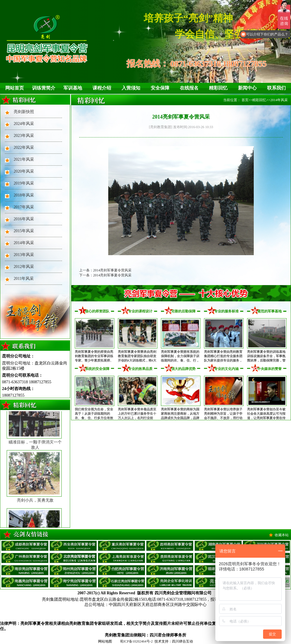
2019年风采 (24, 183)
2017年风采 (24, 207)
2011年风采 (24, 279)
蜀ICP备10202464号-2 (136, 641)
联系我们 (276, 88)
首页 (245, 100)
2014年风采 (24, 243)
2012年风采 (24, 267)
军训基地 (73, 88)
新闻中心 (247, 88)
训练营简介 (44, 88)
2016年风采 (24, 219)
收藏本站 (282, 535)
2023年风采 (24, 136)
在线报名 (189, 88)
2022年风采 (24, 147)
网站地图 (105, 641)
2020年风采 (24, 171)
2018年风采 (24, 195)
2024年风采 (24, 124)
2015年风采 (24, 231)
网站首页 (15, 88)
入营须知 (131, 88)
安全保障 (160, 88)
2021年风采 (24, 159)
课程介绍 (102, 88)
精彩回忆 (218, 88)
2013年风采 (24, 255)
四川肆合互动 (182, 641)
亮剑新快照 (24, 112)
